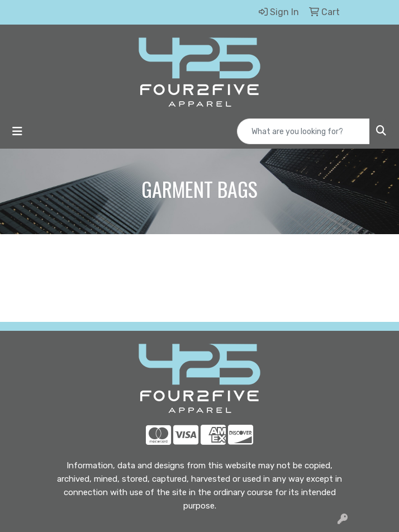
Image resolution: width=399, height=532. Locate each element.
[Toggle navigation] (17, 131)
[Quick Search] (303, 131)
